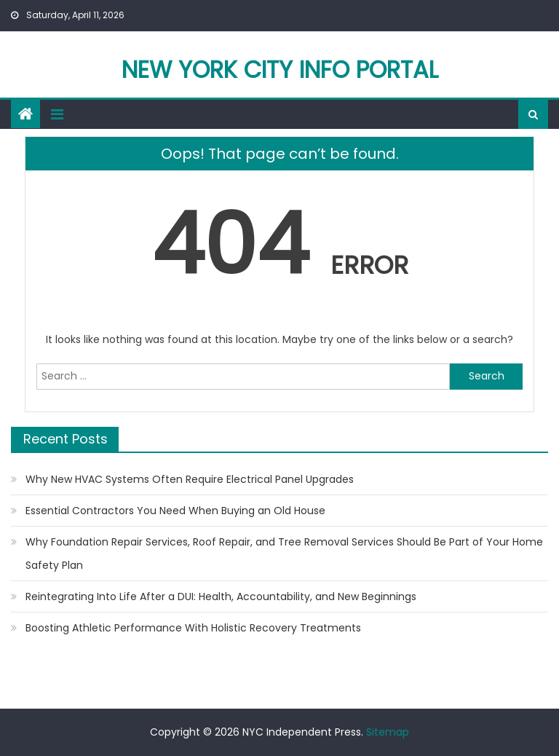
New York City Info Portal (280, 70)
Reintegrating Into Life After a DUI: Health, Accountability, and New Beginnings (221, 596)
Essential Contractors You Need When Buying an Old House (175, 511)
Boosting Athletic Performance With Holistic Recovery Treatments (193, 628)
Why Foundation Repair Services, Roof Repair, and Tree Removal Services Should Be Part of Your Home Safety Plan (284, 554)
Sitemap (388, 732)
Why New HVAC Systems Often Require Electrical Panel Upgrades (190, 479)
